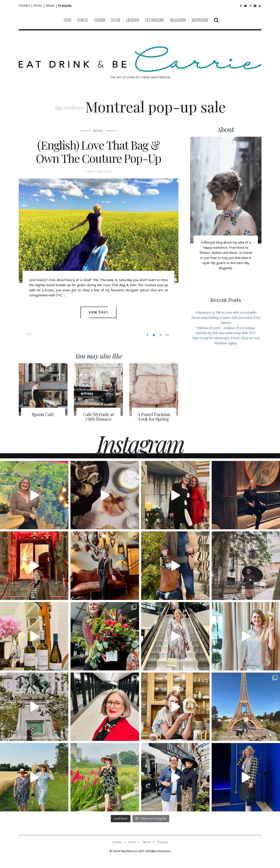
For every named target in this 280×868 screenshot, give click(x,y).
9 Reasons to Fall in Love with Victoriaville (226, 312)
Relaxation (178, 20)
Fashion (100, 20)
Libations (133, 20)
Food (67, 20)
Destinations (155, 20)
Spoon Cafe (43, 414)
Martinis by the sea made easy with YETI (226, 333)
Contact (117, 842)
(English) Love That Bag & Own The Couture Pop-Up (98, 152)
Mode (98, 131)
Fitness (83, 20)
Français (163, 842)
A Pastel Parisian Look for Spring (154, 417)
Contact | (26, 5)
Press (132, 842)
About (51, 5)
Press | (40, 5)
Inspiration (200, 20)
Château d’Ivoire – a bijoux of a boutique (226, 328)
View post (98, 312)
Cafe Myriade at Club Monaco (98, 417)
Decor (116, 20)
